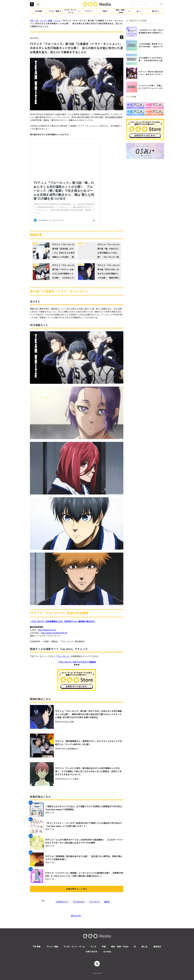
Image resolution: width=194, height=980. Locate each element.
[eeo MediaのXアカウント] (32, 4)
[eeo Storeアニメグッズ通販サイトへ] (145, 129)
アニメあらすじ (79, 902)
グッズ (93, 947)
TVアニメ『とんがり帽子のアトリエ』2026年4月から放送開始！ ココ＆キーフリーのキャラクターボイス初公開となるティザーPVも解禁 (84, 841)
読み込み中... (77, 916)
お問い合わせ (92, 952)
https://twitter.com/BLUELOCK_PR (54, 633)
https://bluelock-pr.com (47, 630)
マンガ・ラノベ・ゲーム (74, 947)
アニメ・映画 (46, 21)
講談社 (107, 902)
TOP (32, 21)
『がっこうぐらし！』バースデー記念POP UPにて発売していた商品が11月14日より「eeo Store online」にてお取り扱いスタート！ (84, 825)
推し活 (145, 947)
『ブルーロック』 (63, 656)
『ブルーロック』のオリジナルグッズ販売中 (77, 662)
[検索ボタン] (161, 4)
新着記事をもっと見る (77, 889)
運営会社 (157, 947)
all (37, 21)
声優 (104, 947)
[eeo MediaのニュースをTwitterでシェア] (122, 37)
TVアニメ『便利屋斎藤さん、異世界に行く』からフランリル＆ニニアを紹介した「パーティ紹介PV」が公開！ (89, 743)
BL (135, 947)
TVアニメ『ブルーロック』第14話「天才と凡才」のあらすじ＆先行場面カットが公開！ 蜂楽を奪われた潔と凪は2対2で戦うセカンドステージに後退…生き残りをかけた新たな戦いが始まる (88, 714)
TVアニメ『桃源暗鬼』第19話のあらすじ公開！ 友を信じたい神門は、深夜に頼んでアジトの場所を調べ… (84, 858)
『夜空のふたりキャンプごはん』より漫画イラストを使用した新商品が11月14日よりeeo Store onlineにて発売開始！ (84, 808)
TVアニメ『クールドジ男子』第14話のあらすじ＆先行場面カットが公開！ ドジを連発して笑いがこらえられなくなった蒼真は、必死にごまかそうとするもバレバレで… (88, 771)
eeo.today (107, 952)
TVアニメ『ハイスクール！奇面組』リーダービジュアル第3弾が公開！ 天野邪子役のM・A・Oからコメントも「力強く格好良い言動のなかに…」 (84, 875)
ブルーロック (94, 902)
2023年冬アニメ (62, 902)
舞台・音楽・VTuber (120, 947)
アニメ (57, 21)
